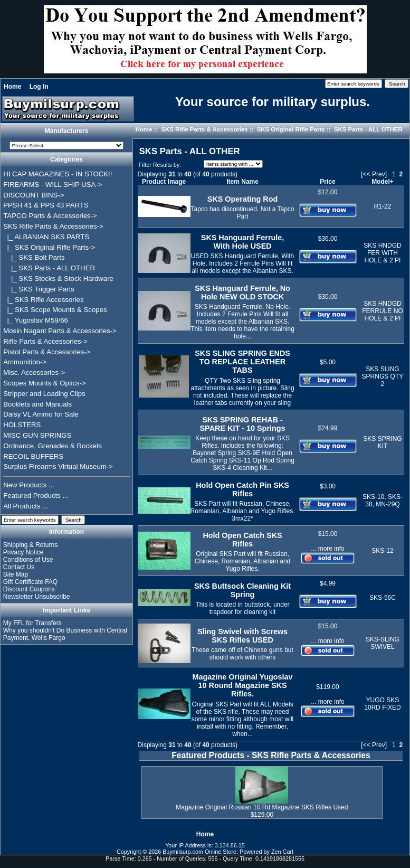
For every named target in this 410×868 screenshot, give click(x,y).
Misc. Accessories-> (34, 372)
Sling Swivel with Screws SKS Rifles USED (242, 636)
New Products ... (29, 485)
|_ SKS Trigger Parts (39, 289)
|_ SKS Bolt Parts (34, 257)
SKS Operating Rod (243, 199)
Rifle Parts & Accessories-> (45, 341)
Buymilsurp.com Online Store (199, 852)
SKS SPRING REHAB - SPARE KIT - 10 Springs (243, 424)
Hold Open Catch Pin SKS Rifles (242, 489)
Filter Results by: (160, 165)
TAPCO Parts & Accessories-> (50, 216)
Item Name (242, 182)
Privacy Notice (23, 552)
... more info (327, 549)
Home (12, 87)
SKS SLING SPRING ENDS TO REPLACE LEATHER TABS (242, 362)
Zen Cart (282, 852)
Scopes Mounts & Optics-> (45, 383)
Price (327, 182)
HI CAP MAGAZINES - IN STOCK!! (58, 174)
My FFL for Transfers (32, 623)
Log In (39, 87)
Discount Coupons (29, 589)
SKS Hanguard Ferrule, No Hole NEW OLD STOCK (242, 293)
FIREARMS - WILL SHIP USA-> (53, 185)
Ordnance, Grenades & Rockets (53, 446)
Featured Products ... (36, 496)
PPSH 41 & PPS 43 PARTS (46, 205)
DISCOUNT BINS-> (34, 195)
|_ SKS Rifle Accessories (43, 300)
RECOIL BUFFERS (33, 456)
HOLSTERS (22, 425)
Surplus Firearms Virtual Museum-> (58, 466)
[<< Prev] (374, 174)
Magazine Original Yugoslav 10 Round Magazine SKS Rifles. (243, 685)
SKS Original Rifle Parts (291, 129)
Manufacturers (67, 131)
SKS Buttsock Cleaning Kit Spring (242, 590)
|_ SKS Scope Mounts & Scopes (55, 310)
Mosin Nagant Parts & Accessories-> (60, 331)
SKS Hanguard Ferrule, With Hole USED (243, 242)
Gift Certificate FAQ (30, 582)
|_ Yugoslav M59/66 (36, 320)
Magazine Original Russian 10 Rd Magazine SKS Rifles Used (262, 807)
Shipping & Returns (30, 545)
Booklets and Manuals (37, 404)
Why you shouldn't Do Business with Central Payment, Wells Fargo (65, 634)
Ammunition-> (25, 362)
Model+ (383, 182)
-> (53, 226)
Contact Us (19, 567)
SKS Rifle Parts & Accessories (204, 129)
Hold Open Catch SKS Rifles (242, 540)
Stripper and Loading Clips (44, 394)
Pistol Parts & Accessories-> (47, 352)
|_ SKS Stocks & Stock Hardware (58, 279)
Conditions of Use (28, 560)
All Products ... (26, 506)
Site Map (16, 574)
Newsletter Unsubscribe (37, 597)
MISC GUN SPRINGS (37, 435)
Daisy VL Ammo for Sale (41, 414)
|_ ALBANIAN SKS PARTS (46, 237)
